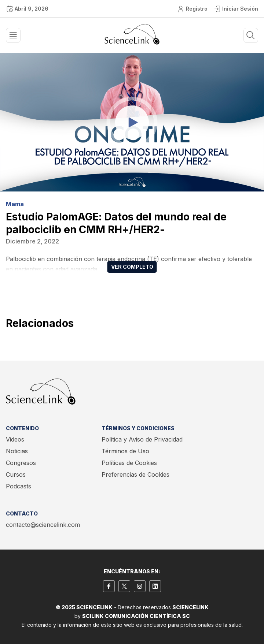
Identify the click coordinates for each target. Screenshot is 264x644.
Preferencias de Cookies (135, 474)
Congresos (21, 463)
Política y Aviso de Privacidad (142, 439)
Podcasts (19, 486)
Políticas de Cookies (129, 463)
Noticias (17, 451)
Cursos (16, 474)
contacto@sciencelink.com (43, 525)
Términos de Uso (125, 451)
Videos (15, 439)
